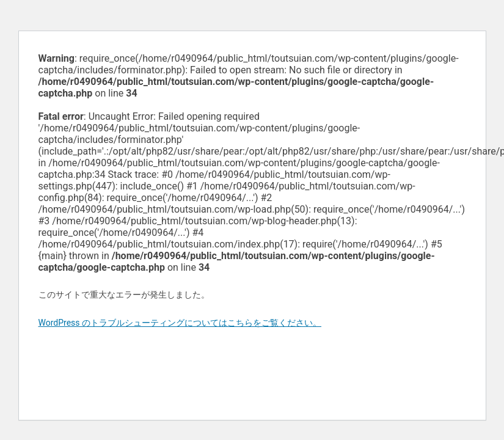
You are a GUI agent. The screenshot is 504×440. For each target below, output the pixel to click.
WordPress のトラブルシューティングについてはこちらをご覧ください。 (180, 323)
